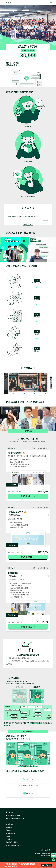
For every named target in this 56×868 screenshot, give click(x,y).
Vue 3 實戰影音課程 (16, 523)
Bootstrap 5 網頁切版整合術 (19, 466)
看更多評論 (28, 225)
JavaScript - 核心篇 (16, 527)
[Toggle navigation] (51, 2)
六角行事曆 (10, 824)
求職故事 (28, 431)
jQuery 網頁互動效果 (17, 462)
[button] (11, 214)
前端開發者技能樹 (36, 723)
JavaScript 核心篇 (16, 590)
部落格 (8, 830)
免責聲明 (9, 839)
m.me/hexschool (13, 815)
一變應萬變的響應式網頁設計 (19, 464)
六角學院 (10, 812)
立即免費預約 (47, 865)
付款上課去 (28, 496)
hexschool (28, 793)
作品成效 (12, 485)
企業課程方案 (11, 833)
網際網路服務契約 (12, 842)
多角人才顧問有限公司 (14, 845)
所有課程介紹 (28, 731)
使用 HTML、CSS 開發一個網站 (20, 460)
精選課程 (9, 827)
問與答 (8, 836)
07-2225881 (28, 779)
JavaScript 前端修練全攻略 (19, 525)
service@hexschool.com (16, 818)
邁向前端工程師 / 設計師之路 (28, 766)
